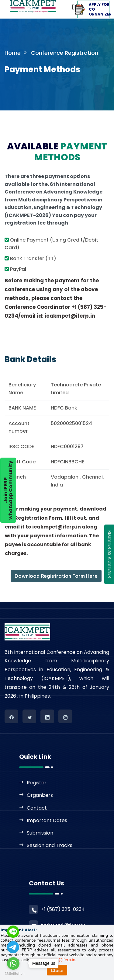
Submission (40, 833)
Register (37, 783)
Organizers (40, 795)
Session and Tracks (50, 845)
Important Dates (47, 820)
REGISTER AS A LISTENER (110, 554)
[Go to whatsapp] (13, 963)
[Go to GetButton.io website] (15, 974)
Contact (37, 808)
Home (13, 53)
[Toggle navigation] (64, 5)
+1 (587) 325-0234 (63, 909)
